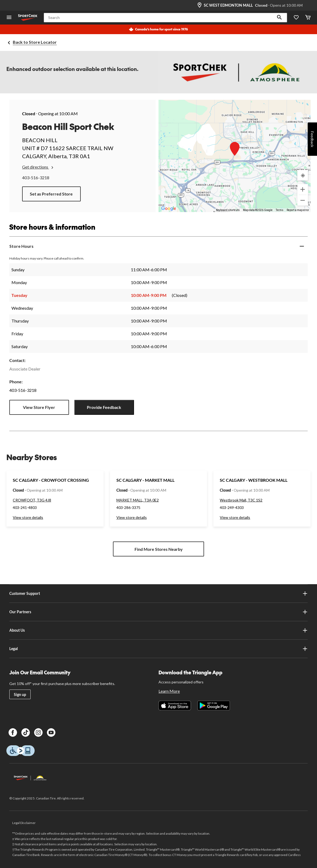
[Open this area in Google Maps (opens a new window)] (169, 209)
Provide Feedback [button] (104, 407)
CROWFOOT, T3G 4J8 (32, 500)
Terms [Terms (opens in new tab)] (280, 210)
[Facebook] (13, 732)
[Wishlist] (296, 18)
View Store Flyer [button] (39, 407)
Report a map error (298, 210)
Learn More (169, 691)
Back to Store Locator (35, 42)
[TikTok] (26, 732)
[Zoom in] (303, 189)
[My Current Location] (303, 175)
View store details (28, 517)
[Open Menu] (9, 18)
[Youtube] (51, 732)
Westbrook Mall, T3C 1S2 (241, 500)
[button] (279, 18)
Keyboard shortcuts (228, 210)
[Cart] (308, 18)
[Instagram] (38, 732)
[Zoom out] (303, 200)
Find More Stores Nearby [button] (159, 549)
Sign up (20, 694)
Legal (158, 649)
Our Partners (158, 612)
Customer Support (158, 594)
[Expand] (302, 246)
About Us (158, 630)
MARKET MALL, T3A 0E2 (138, 500)
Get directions (38, 167)
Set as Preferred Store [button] (51, 194)
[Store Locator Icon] (200, 5)
